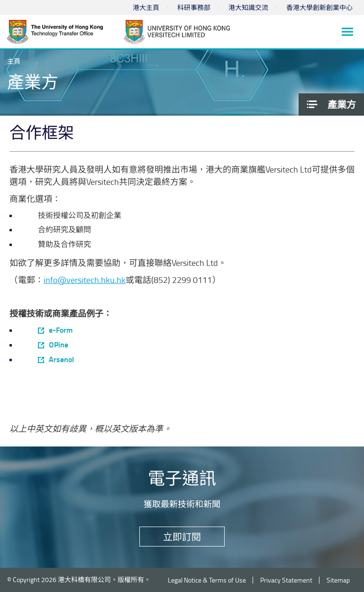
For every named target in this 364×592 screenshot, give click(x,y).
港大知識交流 (248, 7)
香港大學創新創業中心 (319, 7)
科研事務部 (194, 7)
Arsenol (61, 359)
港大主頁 (146, 7)
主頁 (14, 61)
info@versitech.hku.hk (85, 280)
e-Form (61, 330)
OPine (59, 345)
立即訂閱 (182, 537)
